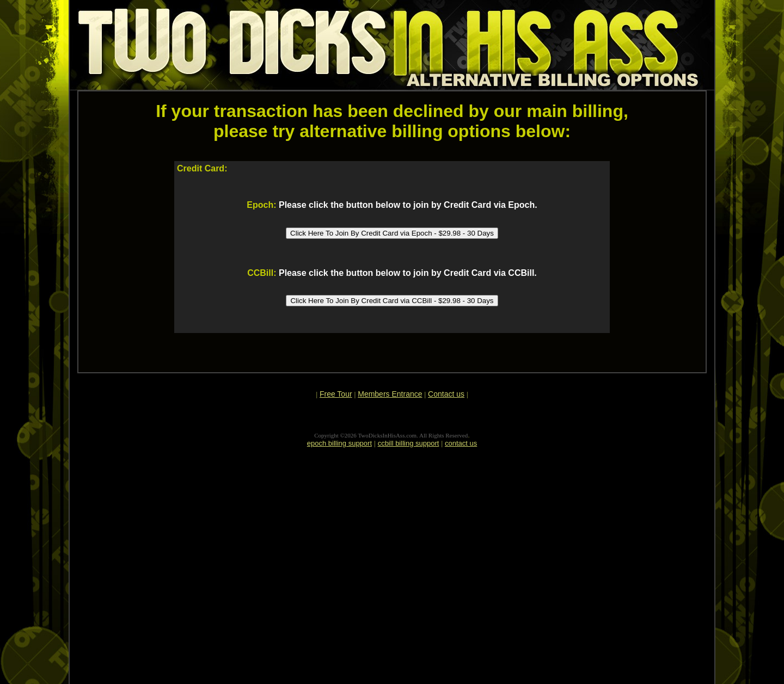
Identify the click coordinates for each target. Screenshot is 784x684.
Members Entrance (390, 394)
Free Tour (336, 394)
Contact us (446, 394)
